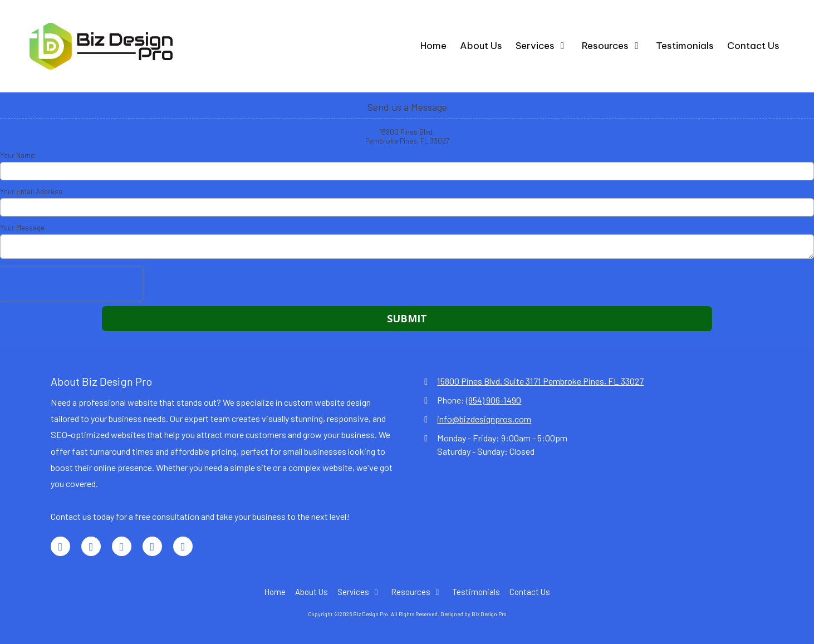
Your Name (17, 155)
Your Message (22, 228)
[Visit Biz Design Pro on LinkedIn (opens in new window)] (91, 546)
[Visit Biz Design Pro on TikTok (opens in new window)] (152, 546)
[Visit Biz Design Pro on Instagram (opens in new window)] (183, 546)
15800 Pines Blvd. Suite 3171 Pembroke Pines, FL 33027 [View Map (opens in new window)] (540, 381)
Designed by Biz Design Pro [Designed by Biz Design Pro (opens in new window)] (474, 614)
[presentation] (71, 284)
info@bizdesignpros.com (484, 419)
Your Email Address (31, 191)
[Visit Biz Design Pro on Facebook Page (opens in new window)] (60, 546)
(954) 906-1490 (494, 400)
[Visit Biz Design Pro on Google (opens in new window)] (122, 546)
